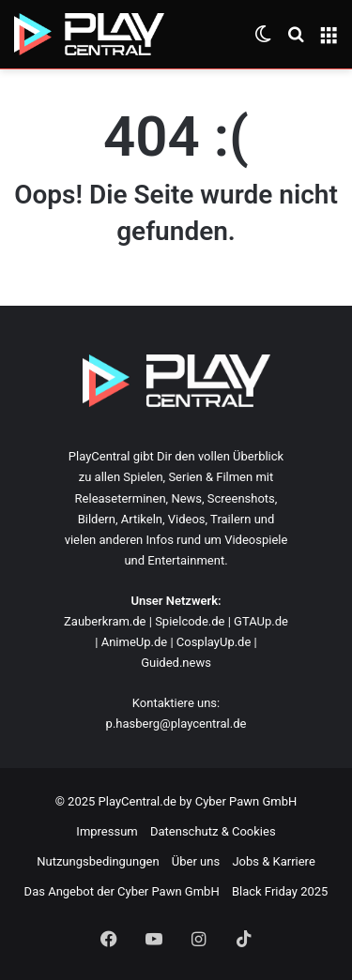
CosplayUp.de (214, 642)
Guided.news (176, 663)
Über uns (196, 861)
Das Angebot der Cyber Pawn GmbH (122, 891)
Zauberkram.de (105, 621)
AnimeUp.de (135, 642)
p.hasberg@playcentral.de (176, 724)
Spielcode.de (190, 621)
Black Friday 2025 (280, 891)
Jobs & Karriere (273, 861)
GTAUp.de (261, 621)
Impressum (107, 831)
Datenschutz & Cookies (213, 831)
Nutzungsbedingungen (98, 861)
